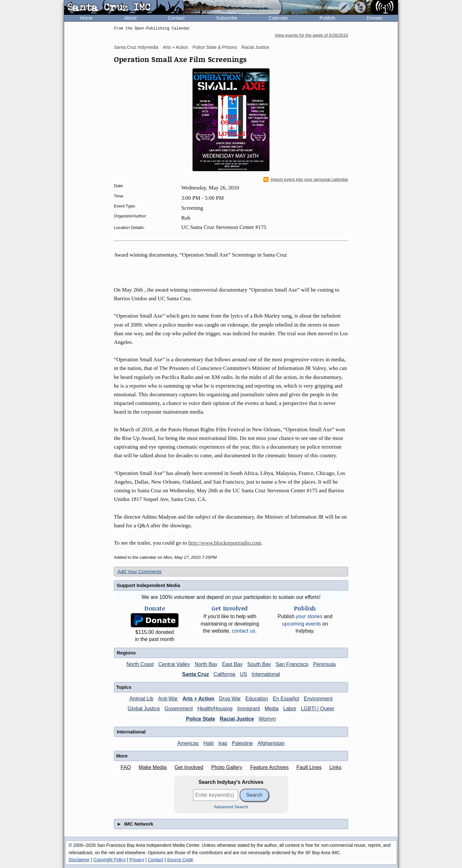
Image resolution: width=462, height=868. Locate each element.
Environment (318, 699)
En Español (286, 699)
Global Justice (144, 709)
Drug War (230, 699)
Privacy (137, 860)
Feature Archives (269, 767)
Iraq (223, 743)
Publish (327, 18)
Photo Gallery (227, 767)
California (225, 674)
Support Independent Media (149, 585)
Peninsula (324, 664)
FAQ (126, 767)
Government (179, 709)
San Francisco (292, 664)
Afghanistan (271, 743)
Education (257, 699)
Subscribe (227, 18)
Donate (374, 18)
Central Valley (174, 664)
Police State (201, 719)
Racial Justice (255, 47)
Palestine (242, 743)
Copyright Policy (110, 860)
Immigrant (248, 709)
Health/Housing (215, 709)
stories (309, 616)
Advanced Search (231, 807)
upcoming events (301, 624)
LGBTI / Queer (318, 709)
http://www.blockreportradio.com (225, 543)
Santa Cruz (196, 674)
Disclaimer (79, 860)
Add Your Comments (140, 571)
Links (335, 767)
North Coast (140, 664)
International (266, 674)
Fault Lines (309, 767)
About (130, 18)
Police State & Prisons (215, 47)
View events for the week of (311, 35)
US (244, 674)
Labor (290, 709)
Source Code (180, 860)
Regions (126, 653)
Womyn (267, 719)
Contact (176, 18)
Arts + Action (175, 47)
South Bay (259, 664)
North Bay (206, 664)
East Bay (232, 664)
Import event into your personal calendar (306, 180)
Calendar (278, 18)
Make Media (153, 767)
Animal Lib (141, 699)
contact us (244, 631)
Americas (188, 743)
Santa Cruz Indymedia (136, 47)
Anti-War (168, 699)
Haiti (209, 743)
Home (86, 18)
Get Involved (189, 767)
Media (272, 709)
